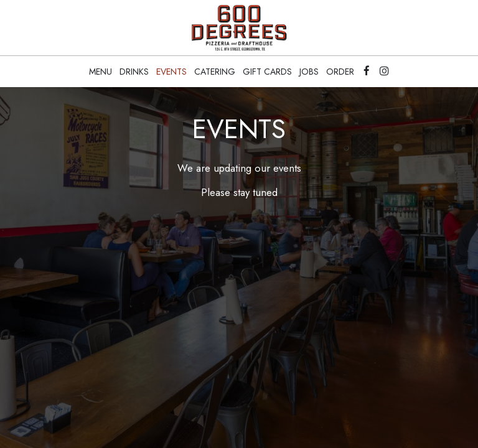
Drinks (134, 72)
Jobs (309, 72)
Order (340, 72)
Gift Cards (267, 72)
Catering (215, 72)
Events (171, 72)
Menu (101, 72)
